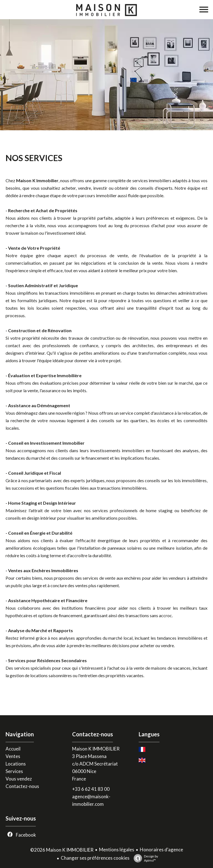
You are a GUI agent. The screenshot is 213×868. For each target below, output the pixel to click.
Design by (144, 858)
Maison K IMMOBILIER (96, 749)
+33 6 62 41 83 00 (91, 789)
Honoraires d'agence (161, 850)
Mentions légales (117, 850)
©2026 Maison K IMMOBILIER (62, 850)
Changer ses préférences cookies (95, 858)
